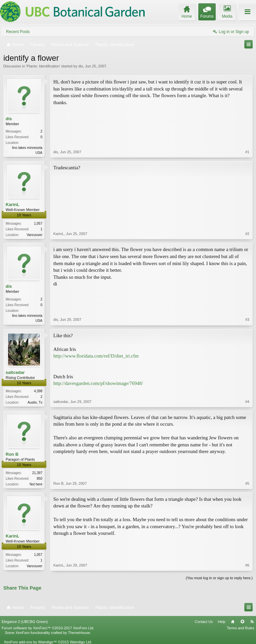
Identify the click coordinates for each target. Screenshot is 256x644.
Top (242, 622)
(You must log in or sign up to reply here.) (219, 578)
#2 (247, 234)
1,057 (38, 224)
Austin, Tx (35, 402)
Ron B (12, 454)
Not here (36, 484)
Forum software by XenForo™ (48, 628)
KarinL (12, 204)
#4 (247, 402)
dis (81, 66)
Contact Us (204, 622)
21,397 (37, 473)
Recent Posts (18, 32)
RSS (252, 622)
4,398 (38, 391)
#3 (247, 319)
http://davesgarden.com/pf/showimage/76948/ (98, 383)
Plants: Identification (43, 66)
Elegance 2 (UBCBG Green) (25, 622)
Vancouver (34, 235)
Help (221, 622)
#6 (247, 565)
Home (233, 622)
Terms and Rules (240, 628)
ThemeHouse (79, 633)
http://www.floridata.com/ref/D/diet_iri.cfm (96, 356)
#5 (247, 483)
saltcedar (15, 372)
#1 (247, 152)
